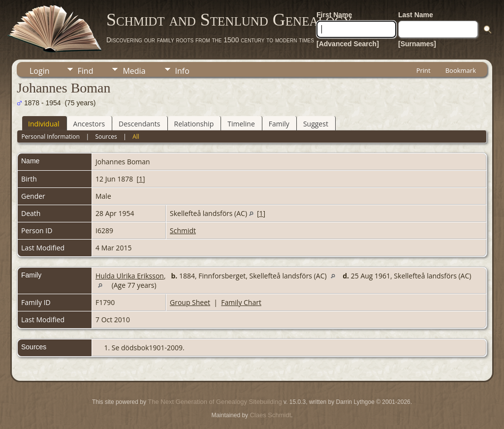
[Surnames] (417, 44)
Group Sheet (190, 302)
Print (424, 70)
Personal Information (50, 137)
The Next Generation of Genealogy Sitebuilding (215, 402)
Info (182, 71)
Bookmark (461, 70)
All (136, 137)
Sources (106, 137)
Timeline (241, 124)
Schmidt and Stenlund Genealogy (229, 20)
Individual (44, 124)
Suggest (316, 124)
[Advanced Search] (348, 44)
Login (40, 71)
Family (279, 124)
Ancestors (89, 124)
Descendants (139, 124)
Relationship (194, 124)
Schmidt (183, 230)
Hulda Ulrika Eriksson (130, 276)
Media (134, 71)
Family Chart (241, 302)
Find (86, 71)
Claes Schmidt (270, 415)
